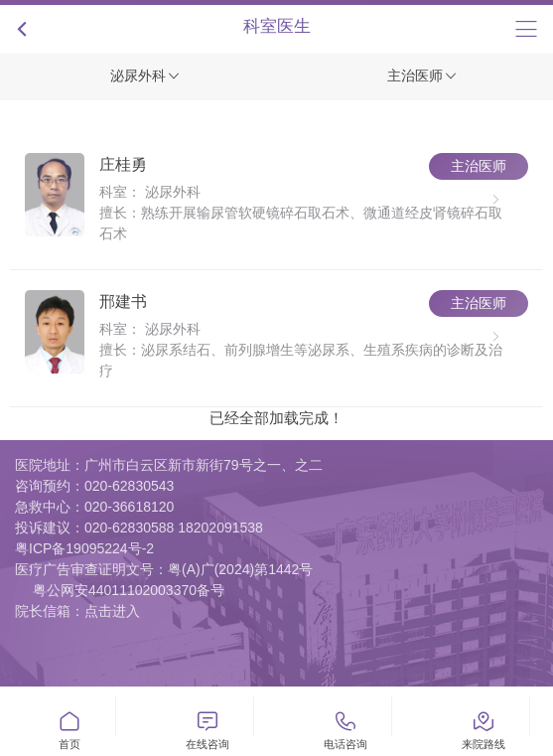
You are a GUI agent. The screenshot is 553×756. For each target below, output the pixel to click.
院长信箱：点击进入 (77, 611)
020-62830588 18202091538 (174, 528)
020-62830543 (129, 486)
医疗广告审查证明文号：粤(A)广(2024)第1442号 (164, 569)
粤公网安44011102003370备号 (129, 590)
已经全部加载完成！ (276, 418)
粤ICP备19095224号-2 (84, 548)
